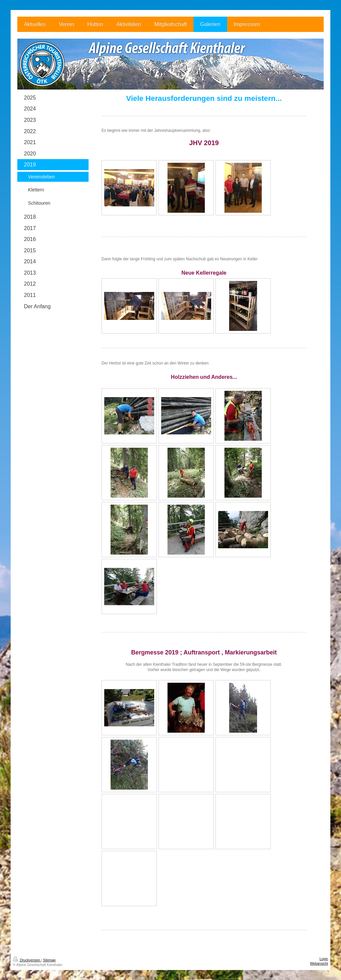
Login (324, 959)
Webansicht (319, 964)
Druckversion (27, 960)
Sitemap (49, 960)
